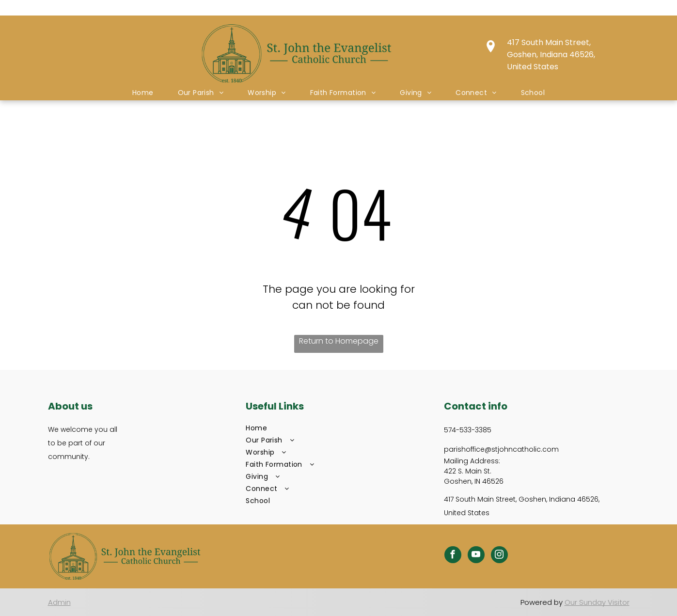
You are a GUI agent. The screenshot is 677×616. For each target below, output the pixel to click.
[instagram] (499, 556)
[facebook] (453, 556)
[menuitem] (143, 93)
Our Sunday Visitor (597, 602)
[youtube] (476, 556)
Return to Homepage (339, 341)
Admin (59, 602)
